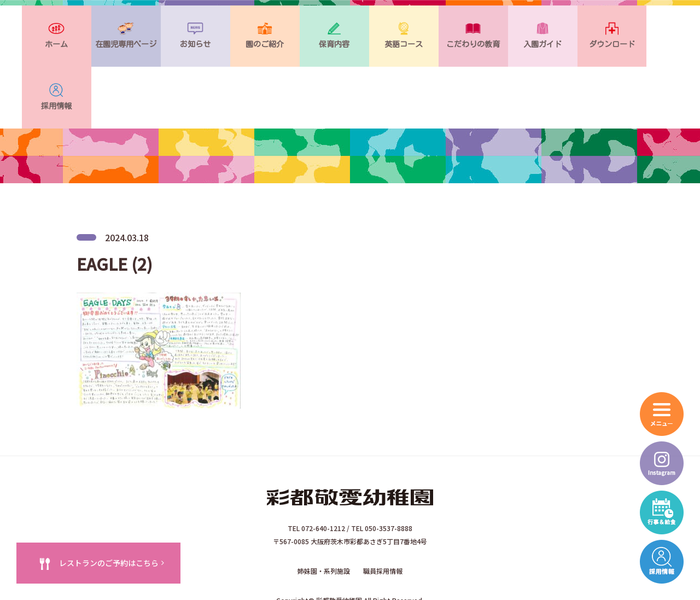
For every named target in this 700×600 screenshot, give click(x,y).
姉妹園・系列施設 (324, 514)
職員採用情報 (383, 514)
